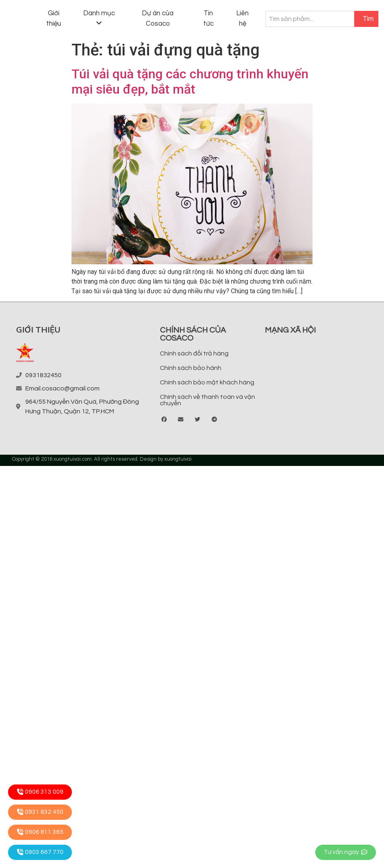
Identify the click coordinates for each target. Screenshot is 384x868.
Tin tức (208, 18)
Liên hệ (242, 18)
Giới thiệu (54, 18)
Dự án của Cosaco (158, 18)
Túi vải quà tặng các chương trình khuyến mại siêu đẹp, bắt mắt (190, 82)
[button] (164, 420)
